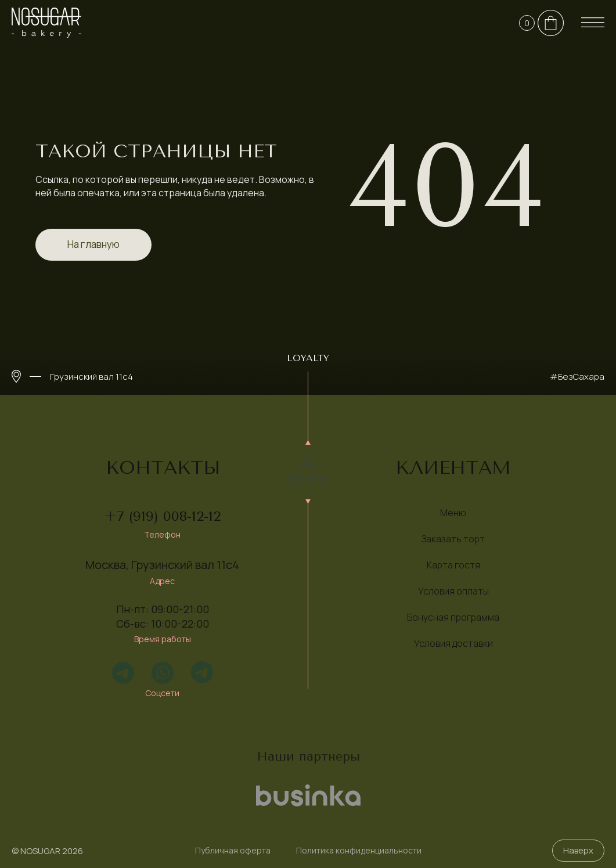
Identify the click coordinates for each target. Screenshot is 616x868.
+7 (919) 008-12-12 (163, 516)
